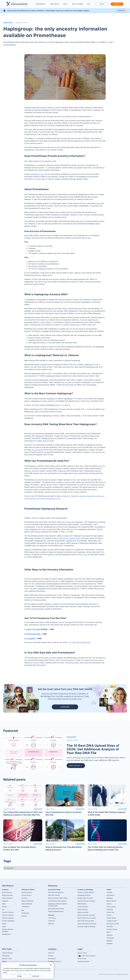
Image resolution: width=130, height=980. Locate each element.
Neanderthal (6, 934)
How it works (77, 4)
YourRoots (51, 921)
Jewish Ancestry (83, 907)
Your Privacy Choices (86, 956)
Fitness (109, 915)
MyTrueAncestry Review (56, 909)
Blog (65, 4)
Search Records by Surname (87, 924)
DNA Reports (41, 4)
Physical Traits (7, 959)
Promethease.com (36, 174)
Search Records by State (86, 921)
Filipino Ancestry (83, 912)
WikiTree (51, 924)
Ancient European (8, 918)
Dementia (110, 909)
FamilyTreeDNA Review (56, 911)
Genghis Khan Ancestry (85, 898)
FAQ (88, 4)
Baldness (110, 898)
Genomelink (38, 450)
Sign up (117, 4)
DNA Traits (55, 4)
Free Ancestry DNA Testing (57, 901)
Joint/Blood (25, 907)
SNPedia (51, 554)
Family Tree (110, 912)
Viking (4, 924)
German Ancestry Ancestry (86, 901)
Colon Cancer (111, 907)
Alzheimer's (110, 895)
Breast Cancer (111, 901)
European (5, 901)
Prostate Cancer (112, 929)
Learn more (121, 11)
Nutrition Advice (27, 892)
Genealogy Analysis (84, 895)
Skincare (24, 898)
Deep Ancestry (7, 892)
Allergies (110, 892)
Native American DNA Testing (58, 898)
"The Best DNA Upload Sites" (79, 642)
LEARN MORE (65, 707)
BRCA (109, 932)
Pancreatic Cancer (113, 924)
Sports (4, 961)
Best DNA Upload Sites (56, 892)
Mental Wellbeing (27, 901)
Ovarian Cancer (112, 921)
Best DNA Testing (54, 895)
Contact (51, 956)
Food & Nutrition (7, 953)
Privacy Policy (82, 953)
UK (3, 909)
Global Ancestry (7, 895)
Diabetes (110, 944)
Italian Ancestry (83, 909)
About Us (51, 953)
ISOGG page (82, 554)
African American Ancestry (86, 915)
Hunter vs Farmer (8, 912)
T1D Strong (52, 918)
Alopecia (110, 935)
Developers (52, 959)
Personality (25, 913)
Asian (4, 904)
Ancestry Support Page (71, 538)
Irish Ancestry (82, 904)
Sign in (102, 4)
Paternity (110, 926)
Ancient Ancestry (8, 915)
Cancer (109, 904)
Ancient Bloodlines (8, 921)
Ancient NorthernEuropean (8, 930)
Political (24, 916)
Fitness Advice (26, 895)
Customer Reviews (54, 961)
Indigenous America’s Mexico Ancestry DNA (58, 905)
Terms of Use (82, 959)
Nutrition (109, 941)
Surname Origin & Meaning (86, 926)
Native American (7, 898)
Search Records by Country (87, 918)
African (4, 907)
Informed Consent (83, 961)
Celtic (4, 926)
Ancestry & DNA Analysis (86, 892)
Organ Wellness (27, 904)
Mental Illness (111, 918)
